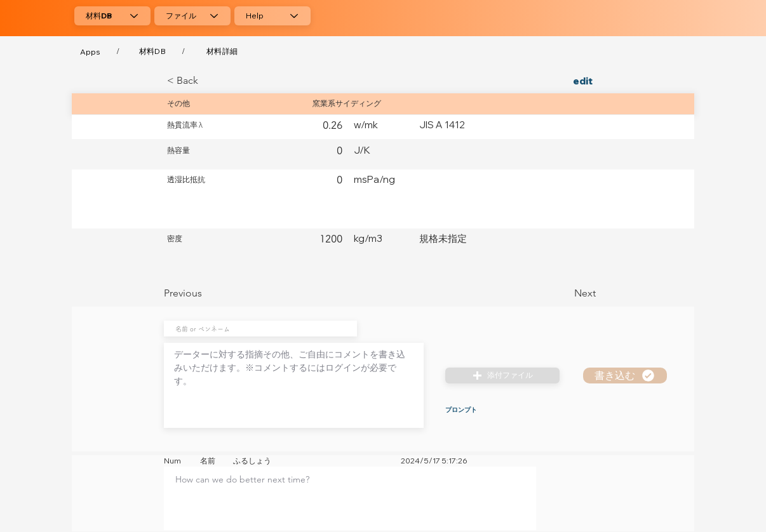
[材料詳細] (222, 51)
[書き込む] (625, 376)
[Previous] (206, 293)
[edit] (564, 81)
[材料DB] (112, 16)
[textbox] (350, 495)
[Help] (272, 16)
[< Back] (209, 81)
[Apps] (90, 51)
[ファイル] (192, 16)
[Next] (564, 293)
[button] (502, 376)
